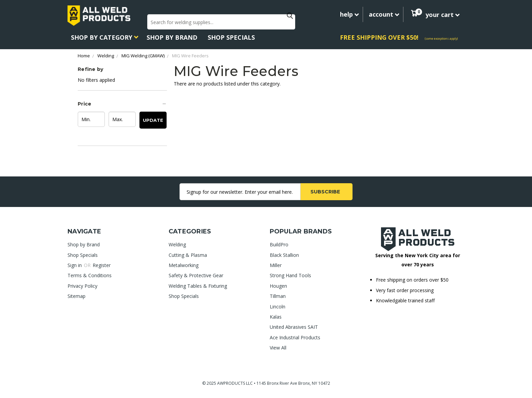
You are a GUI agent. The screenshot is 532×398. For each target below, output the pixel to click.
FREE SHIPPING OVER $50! (379, 37)
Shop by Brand (172, 37)
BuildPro (279, 244)
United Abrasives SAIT (294, 327)
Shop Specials (231, 37)
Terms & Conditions (90, 275)
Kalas (276, 317)
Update (153, 120)
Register (102, 265)
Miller (276, 265)
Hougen (278, 286)
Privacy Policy (82, 286)
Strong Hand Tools (290, 275)
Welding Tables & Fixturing (198, 286)
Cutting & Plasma (188, 255)
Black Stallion (284, 255)
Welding (177, 244)
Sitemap (77, 296)
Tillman (278, 296)
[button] (122, 104)
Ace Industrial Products (295, 337)
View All (278, 348)
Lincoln (278, 307)
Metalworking (184, 265)
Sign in (75, 265)
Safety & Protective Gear (196, 275)
